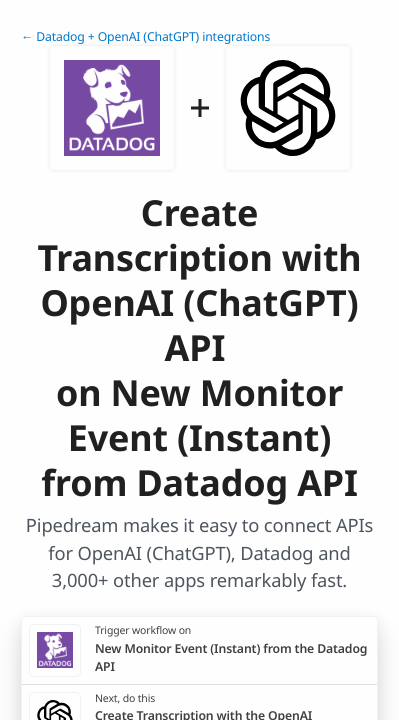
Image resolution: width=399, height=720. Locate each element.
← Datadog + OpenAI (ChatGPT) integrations (145, 36)
